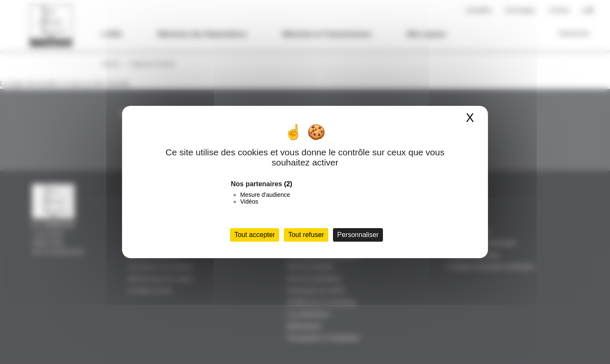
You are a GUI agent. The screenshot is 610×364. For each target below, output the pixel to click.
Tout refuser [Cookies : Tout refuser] (306, 235)
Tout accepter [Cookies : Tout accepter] (255, 235)
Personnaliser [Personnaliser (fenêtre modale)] (358, 235)
